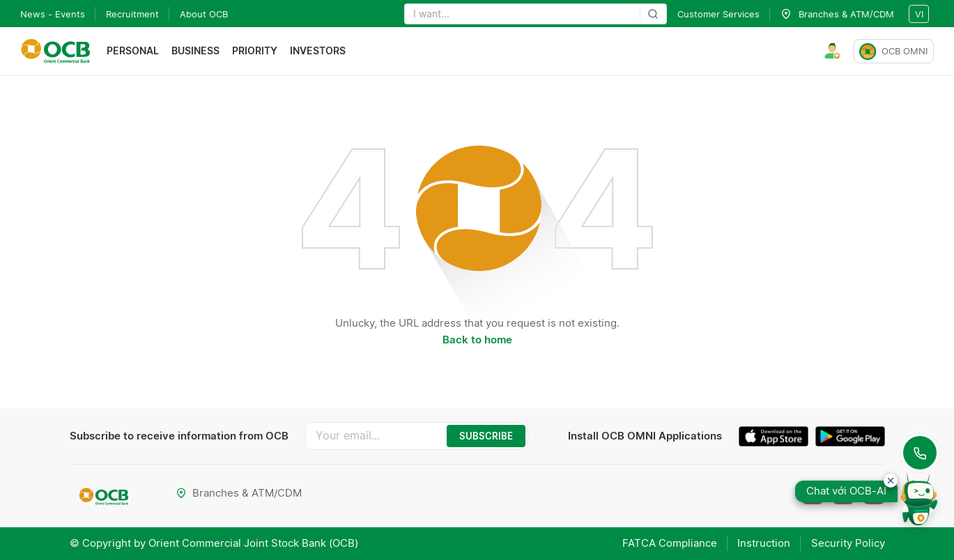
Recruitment (132, 14)
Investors (318, 51)
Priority (255, 51)
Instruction (764, 543)
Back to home (477, 340)
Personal (133, 51)
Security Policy (848, 543)
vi (919, 14)
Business (195, 51)
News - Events (53, 14)
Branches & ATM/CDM (239, 493)
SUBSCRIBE (486, 436)
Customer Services (718, 14)
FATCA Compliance (669, 543)
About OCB (204, 14)
